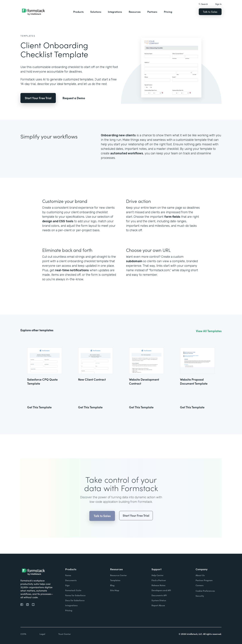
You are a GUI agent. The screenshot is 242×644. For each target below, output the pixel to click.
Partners (152, 12)
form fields (172, 217)
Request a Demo (74, 98)
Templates (28, 36)
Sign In (218, 4)
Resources (135, 12)
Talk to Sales (210, 12)
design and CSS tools (58, 221)
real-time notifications (72, 270)
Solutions (96, 12)
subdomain (134, 261)
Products (78, 12)
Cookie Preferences (205, 591)
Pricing (168, 12)
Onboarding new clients (118, 135)
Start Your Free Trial (38, 98)
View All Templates (209, 331)
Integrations (115, 12)
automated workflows (127, 153)
